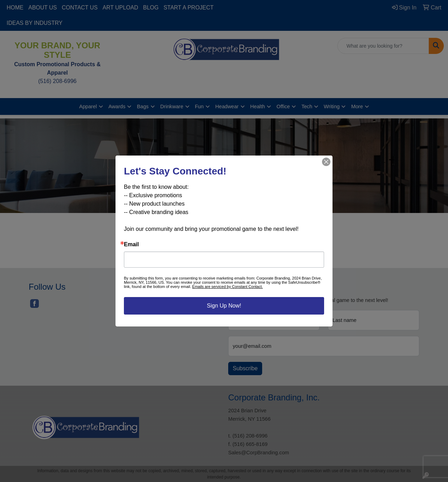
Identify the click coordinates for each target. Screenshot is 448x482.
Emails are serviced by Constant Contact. (227, 287)
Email (131, 245)
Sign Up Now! (224, 306)
